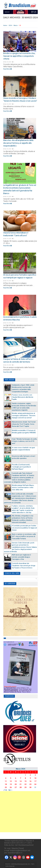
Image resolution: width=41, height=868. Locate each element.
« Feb (5, 790)
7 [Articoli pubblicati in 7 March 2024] (20, 778)
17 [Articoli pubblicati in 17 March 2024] (35, 781)
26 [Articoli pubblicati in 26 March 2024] (11, 787)
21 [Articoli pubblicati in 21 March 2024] (21, 784)
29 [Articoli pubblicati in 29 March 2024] (25, 787)
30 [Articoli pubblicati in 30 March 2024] (30, 787)
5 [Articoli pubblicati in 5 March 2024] (11, 778)
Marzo (16, 25)
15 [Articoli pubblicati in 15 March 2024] (25, 781)
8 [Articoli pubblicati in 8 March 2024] (25, 778)
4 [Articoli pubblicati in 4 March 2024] (6, 778)
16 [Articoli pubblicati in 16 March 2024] (30, 781)
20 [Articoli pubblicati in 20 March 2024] (16, 784)
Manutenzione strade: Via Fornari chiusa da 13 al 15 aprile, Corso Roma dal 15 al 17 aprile (24, 424)
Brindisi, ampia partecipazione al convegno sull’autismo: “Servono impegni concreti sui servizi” (24, 416)
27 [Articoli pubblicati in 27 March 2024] (16, 787)
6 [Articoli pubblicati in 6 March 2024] (16, 778)
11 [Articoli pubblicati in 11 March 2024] (6, 781)
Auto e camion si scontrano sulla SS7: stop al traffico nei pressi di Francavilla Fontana (24, 536)
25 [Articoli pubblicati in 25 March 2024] (6, 787)
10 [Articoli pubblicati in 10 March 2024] (35, 778)
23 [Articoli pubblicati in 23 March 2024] (30, 784)
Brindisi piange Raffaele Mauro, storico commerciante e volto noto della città (23, 487)
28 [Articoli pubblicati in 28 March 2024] (21, 787)
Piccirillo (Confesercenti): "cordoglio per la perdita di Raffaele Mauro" (21, 467)
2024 (10, 25)
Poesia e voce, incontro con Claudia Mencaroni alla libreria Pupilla (23, 397)
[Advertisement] (20, 812)
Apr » (10, 790)
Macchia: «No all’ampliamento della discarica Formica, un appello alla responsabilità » (18, 143)
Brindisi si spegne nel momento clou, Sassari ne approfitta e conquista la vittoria (19, 56)
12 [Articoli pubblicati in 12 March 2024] (11, 781)
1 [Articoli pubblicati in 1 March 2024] (25, 775)
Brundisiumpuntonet (21, 864)
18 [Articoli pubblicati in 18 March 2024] (6, 784)
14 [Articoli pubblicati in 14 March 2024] (21, 781)
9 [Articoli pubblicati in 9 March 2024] (30, 778)
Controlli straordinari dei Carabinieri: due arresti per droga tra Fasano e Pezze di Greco (24, 566)
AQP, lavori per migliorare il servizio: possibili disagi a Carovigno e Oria (21, 557)
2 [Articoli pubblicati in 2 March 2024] (30, 775)
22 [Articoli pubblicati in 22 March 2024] (25, 784)
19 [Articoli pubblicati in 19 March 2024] (11, 784)
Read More (7, 69)
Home (5, 25)
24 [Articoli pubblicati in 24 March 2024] (35, 784)
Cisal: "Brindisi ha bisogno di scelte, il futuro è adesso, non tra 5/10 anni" (24, 441)
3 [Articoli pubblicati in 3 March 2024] (35, 775)
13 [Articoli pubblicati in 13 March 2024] (16, 781)
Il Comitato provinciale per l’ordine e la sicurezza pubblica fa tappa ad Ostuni (24, 528)
